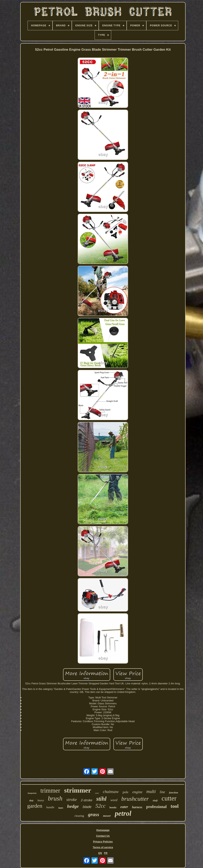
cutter (169, 798)
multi (151, 792)
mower (107, 816)
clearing (79, 816)
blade (87, 807)
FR (106, 853)
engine (137, 792)
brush (55, 798)
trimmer (50, 791)
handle (50, 807)
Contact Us (103, 836)
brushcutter (135, 799)
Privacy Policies (103, 842)
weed (114, 800)
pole (125, 792)
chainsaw (111, 792)
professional (157, 807)
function (174, 793)
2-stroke (87, 800)
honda (113, 807)
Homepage (103, 830)
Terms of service (103, 847)
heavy (41, 800)
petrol (123, 813)
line (162, 792)
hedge (73, 806)
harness (137, 807)
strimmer (78, 790)
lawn (61, 808)
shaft (155, 801)
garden (35, 806)
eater (124, 807)
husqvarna (32, 793)
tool (175, 806)
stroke (72, 799)
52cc (100, 806)
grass (94, 814)
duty (31, 801)
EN (100, 853)
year (97, 793)
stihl (101, 799)
